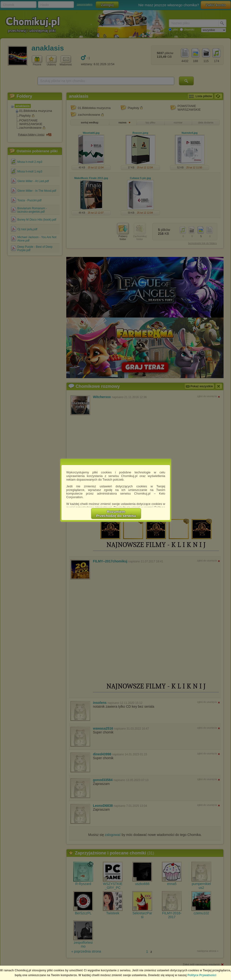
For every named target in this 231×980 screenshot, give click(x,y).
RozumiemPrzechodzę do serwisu (116, 514)
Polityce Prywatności (202, 975)
